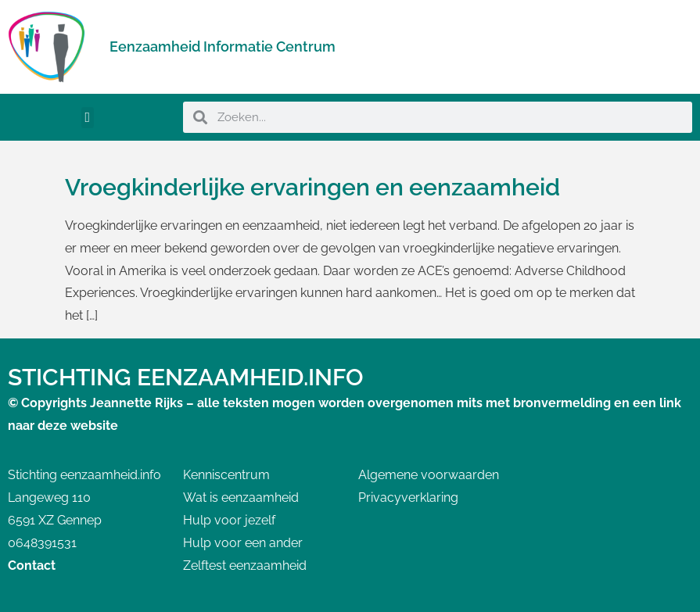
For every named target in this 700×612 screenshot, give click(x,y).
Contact (32, 565)
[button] (88, 118)
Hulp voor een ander (243, 543)
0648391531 (42, 543)
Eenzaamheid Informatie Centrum (223, 47)
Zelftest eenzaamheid (245, 565)
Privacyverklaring (408, 497)
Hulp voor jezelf (229, 520)
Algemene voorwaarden (429, 475)
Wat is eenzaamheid (241, 497)
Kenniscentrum (226, 475)
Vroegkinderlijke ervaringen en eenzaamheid (312, 187)
